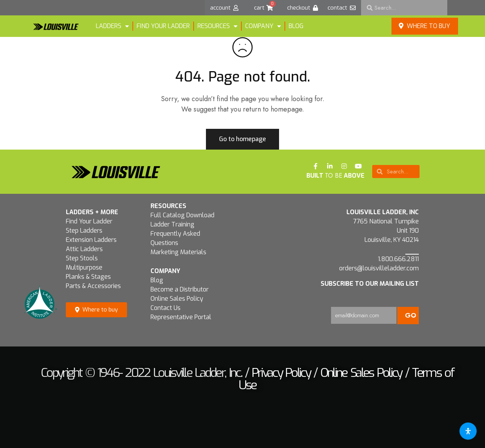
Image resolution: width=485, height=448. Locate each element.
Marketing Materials (178, 252)
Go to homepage (242, 139)
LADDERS (112, 26)
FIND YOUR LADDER (163, 26)
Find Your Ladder (89, 221)
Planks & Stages (88, 277)
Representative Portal (181, 317)
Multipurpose (84, 267)
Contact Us (166, 308)
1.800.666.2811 (398, 259)
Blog (296, 26)
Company (263, 26)
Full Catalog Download (182, 215)
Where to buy (424, 26)
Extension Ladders (91, 240)
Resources (217, 26)
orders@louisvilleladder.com (379, 268)
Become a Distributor (180, 289)
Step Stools (82, 258)
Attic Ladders (84, 249)
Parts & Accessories (93, 286)
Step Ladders (84, 231)
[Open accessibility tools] (468, 431)
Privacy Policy (281, 373)
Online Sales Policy (177, 299)
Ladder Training (172, 224)
